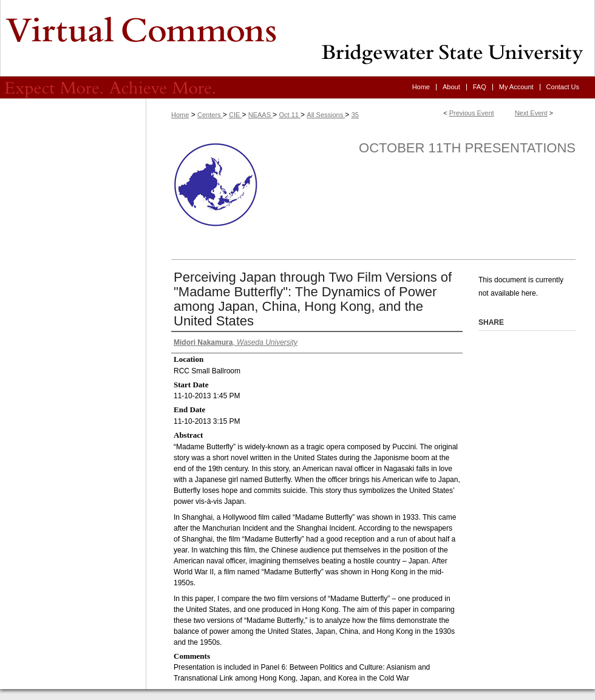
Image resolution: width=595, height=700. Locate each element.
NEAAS (260, 115)
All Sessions (326, 115)
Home (180, 115)
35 (355, 115)
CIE (235, 115)
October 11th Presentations (467, 148)
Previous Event (472, 113)
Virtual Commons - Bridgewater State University (297, 38)
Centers (210, 115)
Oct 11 (289, 115)
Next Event (531, 113)
